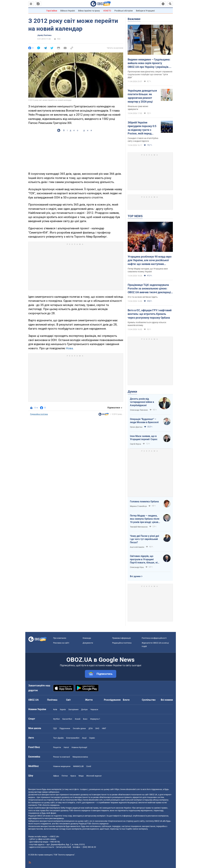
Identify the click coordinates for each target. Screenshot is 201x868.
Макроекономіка (80, 757)
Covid (89, 766)
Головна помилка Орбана (144, 502)
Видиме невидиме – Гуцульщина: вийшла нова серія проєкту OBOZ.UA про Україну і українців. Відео (149, 63)
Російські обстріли (124, 11)
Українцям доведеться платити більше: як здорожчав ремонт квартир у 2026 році (142, 96)
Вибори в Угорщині (145, 11)
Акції (84, 738)
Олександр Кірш (137, 567)
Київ (55, 709)
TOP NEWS (135, 216)
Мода (81, 776)
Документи (88, 643)
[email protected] (64, 847)
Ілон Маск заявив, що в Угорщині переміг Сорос (144, 438)
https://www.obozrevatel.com (127, 789)
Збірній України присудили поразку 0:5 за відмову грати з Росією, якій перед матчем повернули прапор (142, 128)
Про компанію (60, 638)
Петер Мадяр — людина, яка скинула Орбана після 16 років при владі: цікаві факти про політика (145, 519)
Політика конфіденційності (154, 638)
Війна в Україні (68, 11)
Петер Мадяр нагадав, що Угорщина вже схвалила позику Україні (148, 270)
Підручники (65, 728)
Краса (73, 776)
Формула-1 (95, 719)
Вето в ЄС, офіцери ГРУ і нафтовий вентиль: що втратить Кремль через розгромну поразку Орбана (150, 314)
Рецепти (57, 747)
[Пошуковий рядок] (170, 4)
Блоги (126, 700)
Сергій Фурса (136, 444)
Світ (68, 700)
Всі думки (135, 576)
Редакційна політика (39, 414)
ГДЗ (55, 728)
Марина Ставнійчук (138, 506)
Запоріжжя (73, 709)
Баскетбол (67, 719)
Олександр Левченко (139, 410)
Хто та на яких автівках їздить (143, 297)
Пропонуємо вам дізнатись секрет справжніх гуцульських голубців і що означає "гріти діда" (150, 74)
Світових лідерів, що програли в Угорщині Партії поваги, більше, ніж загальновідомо (145, 559)
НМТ (104, 728)
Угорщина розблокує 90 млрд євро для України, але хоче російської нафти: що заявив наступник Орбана (150, 260)
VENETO (107, 11)
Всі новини (167, 700)
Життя (89, 700)
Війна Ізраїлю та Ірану (89, 11)
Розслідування (112, 700)
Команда (87, 638)
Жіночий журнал (94, 776)
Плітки (65, 776)
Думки (132, 392)
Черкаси (94, 709)
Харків (63, 709)
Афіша (56, 776)
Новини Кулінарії (79, 747)
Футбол (56, 719)
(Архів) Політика (44, 35)
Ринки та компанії (62, 757)
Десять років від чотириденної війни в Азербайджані (142, 402)
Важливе (134, 19)
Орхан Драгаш (136, 427)
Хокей (78, 719)
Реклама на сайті (61, 643)
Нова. (70, 348)
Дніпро (84, 709)
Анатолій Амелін (137, 547)
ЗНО (97, 728)
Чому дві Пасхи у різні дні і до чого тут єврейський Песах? (144, 539)
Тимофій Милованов (139, 527)
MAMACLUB (78, 766)
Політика (52, 700)
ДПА (91, 728)
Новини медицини (62, 766)
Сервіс (92, 738)
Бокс (85, 719)
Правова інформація (121, 638)
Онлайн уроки (79, 728)
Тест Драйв (58, 738)
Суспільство (149, 700)
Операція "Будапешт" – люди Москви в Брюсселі (144, 421)
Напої (66, 747)
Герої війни (52, 11)
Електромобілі (73, 738)
